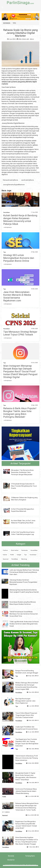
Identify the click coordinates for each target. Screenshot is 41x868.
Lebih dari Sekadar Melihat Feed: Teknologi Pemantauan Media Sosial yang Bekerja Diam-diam (24, 572)
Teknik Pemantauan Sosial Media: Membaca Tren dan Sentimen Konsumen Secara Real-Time (24, 614)
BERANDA (7, 23)
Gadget (19, 555)
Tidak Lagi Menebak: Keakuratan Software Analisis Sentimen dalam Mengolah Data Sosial (24, 624)
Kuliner (5, 555)
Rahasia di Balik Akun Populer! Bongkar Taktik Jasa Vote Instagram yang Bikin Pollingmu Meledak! (20, 413)
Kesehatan (33, 555)
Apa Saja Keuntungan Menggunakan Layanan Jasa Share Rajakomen (25, 701)
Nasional (6, 559)
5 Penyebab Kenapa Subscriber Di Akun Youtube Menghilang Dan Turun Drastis (24, 486)
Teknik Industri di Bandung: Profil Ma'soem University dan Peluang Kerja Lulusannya (27, 758)
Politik (12, 555)
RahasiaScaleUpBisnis (10, 180)
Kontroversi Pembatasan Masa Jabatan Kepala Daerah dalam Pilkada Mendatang (26, 791)
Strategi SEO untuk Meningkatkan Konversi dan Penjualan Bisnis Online (19, 258)
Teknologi (24, 559)
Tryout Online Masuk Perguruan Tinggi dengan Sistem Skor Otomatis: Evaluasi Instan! (26, 715)
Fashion (5, 550)
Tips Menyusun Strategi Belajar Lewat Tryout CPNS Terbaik (20, 333)
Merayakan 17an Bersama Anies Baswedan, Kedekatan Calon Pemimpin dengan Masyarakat (22, 472)
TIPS (14, 23)
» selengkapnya (7, 227)
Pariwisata (24, 550)
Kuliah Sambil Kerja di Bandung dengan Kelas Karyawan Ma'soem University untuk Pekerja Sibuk (20, 220)
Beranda (11, 856)
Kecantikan (34, 550)
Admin (32, 39)
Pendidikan (7, 212)
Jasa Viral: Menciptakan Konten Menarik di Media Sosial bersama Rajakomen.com (17, 296)
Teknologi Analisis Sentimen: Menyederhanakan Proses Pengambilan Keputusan (23, 582)
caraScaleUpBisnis (27, 180)
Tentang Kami (30, 856)
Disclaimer (11, 860)
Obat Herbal (15, 550)
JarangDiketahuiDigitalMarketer (14, 185)
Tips (4, 252)
